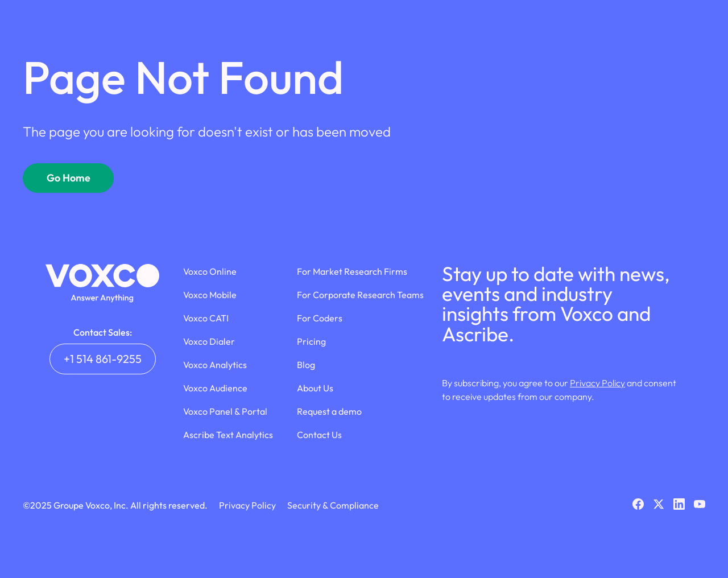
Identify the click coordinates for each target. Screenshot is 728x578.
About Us (315, 388)
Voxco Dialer (209, 341)
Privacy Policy (597, 383)
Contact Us (319, 435)
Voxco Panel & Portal (225, 411)
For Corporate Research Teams (360, 295)
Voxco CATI (206, 318)
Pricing (311, 341)
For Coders (320, 318)
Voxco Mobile (210, 295)
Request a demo (329, 411)
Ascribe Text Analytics (228, 435)
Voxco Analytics (215, 365)
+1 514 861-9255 (103, 359)
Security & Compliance (333, 505)
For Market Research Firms (352, 271)
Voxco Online (210, 271)
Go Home (69, 178)
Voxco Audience (215, 388)
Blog (306, 365)
